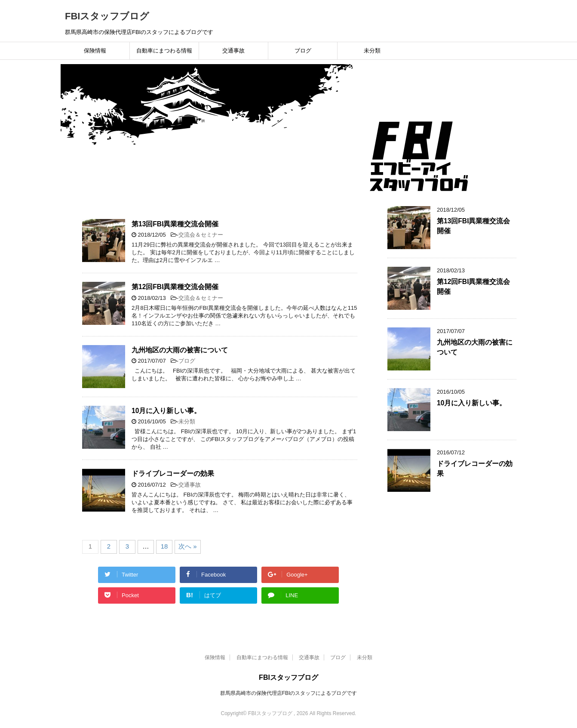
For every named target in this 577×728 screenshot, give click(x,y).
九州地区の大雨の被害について (180, 350)
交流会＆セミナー (201, 235)
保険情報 (95, 51)
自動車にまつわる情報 (164, 51)
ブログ (303, 51)
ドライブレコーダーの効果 (173, 474)
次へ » (188, 546)
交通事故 (233, 51)
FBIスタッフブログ (107, 16)
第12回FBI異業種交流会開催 (175, 287)
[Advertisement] (456, 539)
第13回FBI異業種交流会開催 (175, 224)
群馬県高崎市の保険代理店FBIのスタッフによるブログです (289, 693)
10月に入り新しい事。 (166, 411)
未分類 (372, 51)
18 (164, 546)
